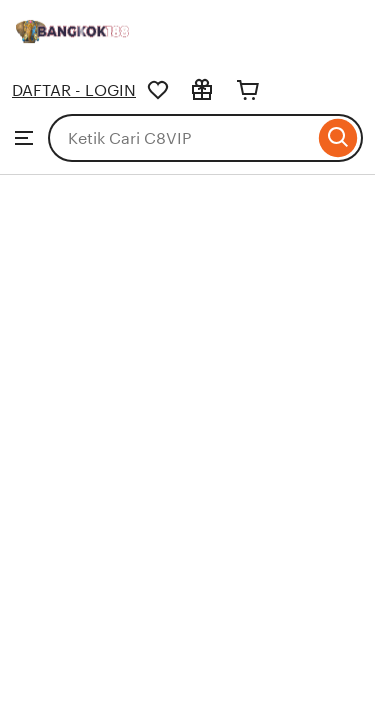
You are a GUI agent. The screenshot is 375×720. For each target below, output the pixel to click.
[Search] (338, 138)
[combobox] (181, 138)
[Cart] (248, 90)
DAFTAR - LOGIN (74, 90)
